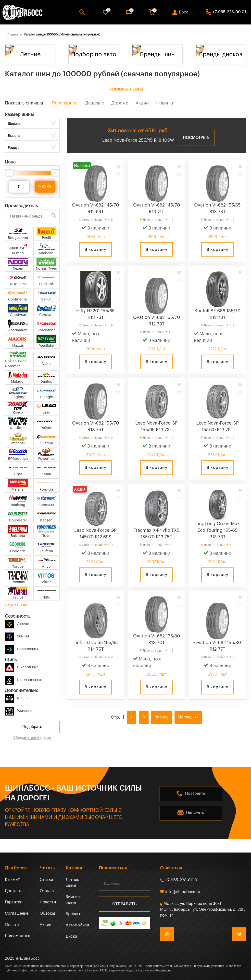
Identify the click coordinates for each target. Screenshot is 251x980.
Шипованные (22, 666)
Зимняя (17, 636)
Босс (184, 12)
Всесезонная (22, 648)
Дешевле (94, 103)
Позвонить (195, 794)
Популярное (65, 103)
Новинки (165, 103)
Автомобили (77, 925)
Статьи (46, 880)
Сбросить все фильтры (32, 738)
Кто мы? (13, 880)
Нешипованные (24, 679)
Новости (48, 902)
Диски (71, 936)
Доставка (14, 891)
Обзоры (47, 913)
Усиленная (20, 710)
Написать (195, 813)
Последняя (188, 717)
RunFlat (17, 697)
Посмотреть (196, 138)
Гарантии (14, 902)
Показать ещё (16, 605)
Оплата (12, 925)
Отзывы (47, 891)
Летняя (17, 623)
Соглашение (17, 913)
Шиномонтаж (17, 936)
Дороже (120, 103)
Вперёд (162, 717)
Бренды (73, 914)
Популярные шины (126, 89)
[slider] (9, 173)
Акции (142, 103)
